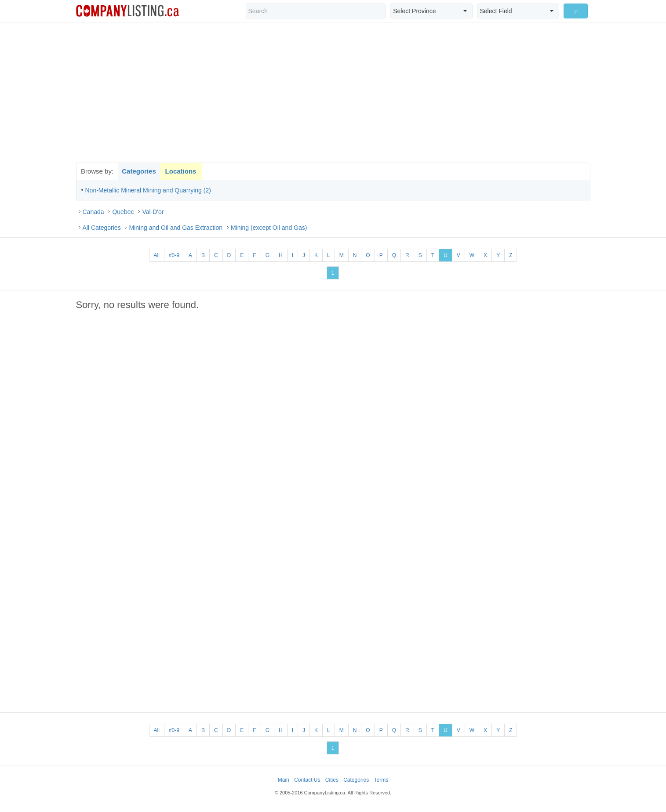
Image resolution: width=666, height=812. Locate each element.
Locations (181, 171)
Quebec (123, 212)
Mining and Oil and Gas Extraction (176, 228)
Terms (381, 780)
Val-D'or (153, 212)
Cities (332, 780)
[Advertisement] (333, 92)
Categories (139, 171)
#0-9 (174, 255)
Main (284, 780)
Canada (93, 212)
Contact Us (307, 780)
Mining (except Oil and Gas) (269, 228)
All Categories (102, 228)
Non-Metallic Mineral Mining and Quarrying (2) (148, 190)
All (157, 255)
